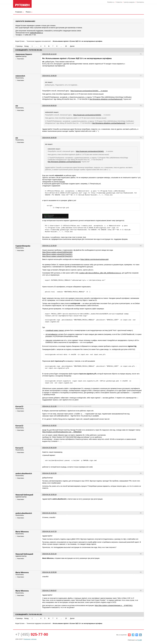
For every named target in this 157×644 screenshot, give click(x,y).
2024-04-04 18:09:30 (49, 138)
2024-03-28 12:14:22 (49, 54)
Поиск (28, 12)
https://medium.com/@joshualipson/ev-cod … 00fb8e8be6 (62, 432)
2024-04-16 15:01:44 (49, 554)
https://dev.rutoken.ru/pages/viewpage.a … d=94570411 (114, 605)
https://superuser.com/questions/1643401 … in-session (89, 91)
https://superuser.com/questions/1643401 (87, 115)
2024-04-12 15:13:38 (49, 406)
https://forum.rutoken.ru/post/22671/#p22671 (57, 254)
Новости (119, 2)
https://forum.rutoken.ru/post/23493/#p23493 (57, 252)
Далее (72, 46)
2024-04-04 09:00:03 (49, 106)
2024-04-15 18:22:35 (49, 473)
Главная (19, 12)
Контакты (140, 2)
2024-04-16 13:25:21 (49, 513)
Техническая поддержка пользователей (39, 41)
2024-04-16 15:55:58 (49, 572)
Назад (26, 46)
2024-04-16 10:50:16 (49, 495)
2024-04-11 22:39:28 (49, 246)
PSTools (62, 182)
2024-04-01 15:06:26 (49, 76)
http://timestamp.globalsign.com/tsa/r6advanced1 (106, 99)
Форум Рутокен (20, 41)
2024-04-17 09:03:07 (49, 591)
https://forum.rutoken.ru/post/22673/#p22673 (57, 256)
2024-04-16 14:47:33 (49, 531)
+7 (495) (32, 634)
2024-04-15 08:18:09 (49, 448)
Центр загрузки (129, 2)
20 (66, 46)
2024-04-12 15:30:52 (49, 425)
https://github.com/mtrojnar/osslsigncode (94, 259)
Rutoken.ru (111, 2)
